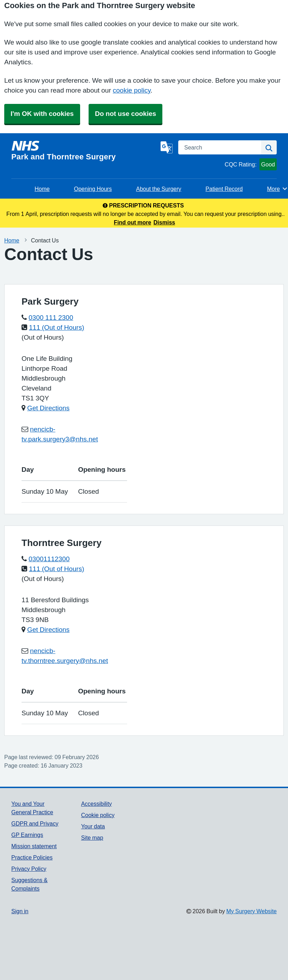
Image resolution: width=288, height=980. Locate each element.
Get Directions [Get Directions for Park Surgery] (48, 408)
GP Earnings (27, 835)
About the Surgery (158, 189)
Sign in (20, 911)
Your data (93, 826)
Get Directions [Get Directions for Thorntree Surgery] (48, 630)
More (278, 189)
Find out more (133, 222)
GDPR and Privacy (35, 823)
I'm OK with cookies (42, 114)
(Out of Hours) (43, 337)
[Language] (167, 147)
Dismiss (164, 222)
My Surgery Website (251, 911)
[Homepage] (85, 151)
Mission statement (34, 846)
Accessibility (97, 804)
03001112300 (49, 559)
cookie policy (132, 90)
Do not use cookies (125, 114)
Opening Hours (93, 189)
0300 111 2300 (51, 318)
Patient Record (224, 189)
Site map (92, 838)
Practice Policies (32, 857)
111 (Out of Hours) (57, 327)
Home (42, 189)
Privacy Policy (29, 869)
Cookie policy (98, 815)
